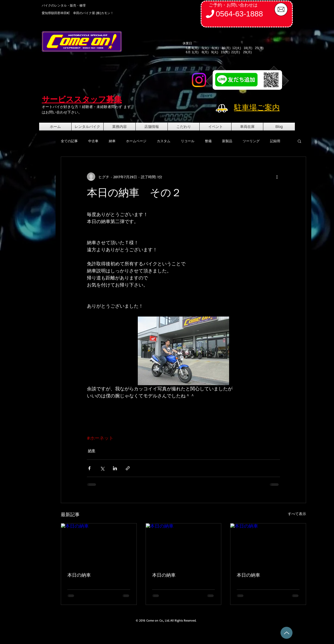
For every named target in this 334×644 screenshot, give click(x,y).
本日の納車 (79, 575)
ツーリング (251, 141)
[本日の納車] (99, 545)
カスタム (164, 141)
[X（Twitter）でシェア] (102, 468)
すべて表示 (297, 514)
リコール (188, 141)
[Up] (287, 633)
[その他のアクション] (277, 177)
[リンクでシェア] (128, 468)
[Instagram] (199, 80)
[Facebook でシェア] (89, 468)
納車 (112, 141)
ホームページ (136, 141)
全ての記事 (69, 141)
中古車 (93, 141)
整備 (208, 141)
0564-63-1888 (239, 14)
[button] (299, 141)
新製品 (227, 141)
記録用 (275, 141)
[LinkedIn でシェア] (115, 468)
